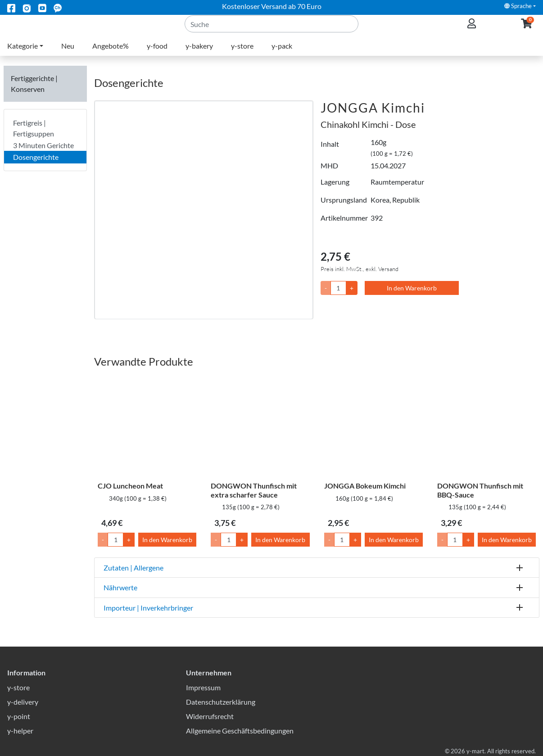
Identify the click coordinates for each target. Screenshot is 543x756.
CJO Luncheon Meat (130, 486)
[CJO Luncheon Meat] (147, 427)
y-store (242, 57)
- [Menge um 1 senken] (103, 540)
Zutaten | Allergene (133, 568)
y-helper (20, 731)
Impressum (203, 687)
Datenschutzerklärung (221, 702)
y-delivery (23, 702)
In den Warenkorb (412, 288)
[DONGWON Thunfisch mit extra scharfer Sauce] (260, 427)
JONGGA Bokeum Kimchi (365, 486)
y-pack (282, 57)
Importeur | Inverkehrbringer (148, 608)
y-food (157, 57)
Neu (68, 57)
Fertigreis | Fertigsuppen (34, 128)
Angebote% (111, 57)
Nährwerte (120, 587)
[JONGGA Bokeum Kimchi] (373, 427)
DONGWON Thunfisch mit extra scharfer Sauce (254, 490)
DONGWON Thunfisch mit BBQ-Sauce (480, 490)
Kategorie (23, 57)
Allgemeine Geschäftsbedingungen (240, 731)
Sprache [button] (518, 6)
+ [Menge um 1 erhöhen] (129, 540)
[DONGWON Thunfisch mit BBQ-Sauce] (486, 427)
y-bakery (199, 57)
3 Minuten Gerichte (43, 145)
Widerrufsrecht (210, 716)
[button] (527, 29)
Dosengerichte (36, 157)
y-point (19, 716)
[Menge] (338, 288)
